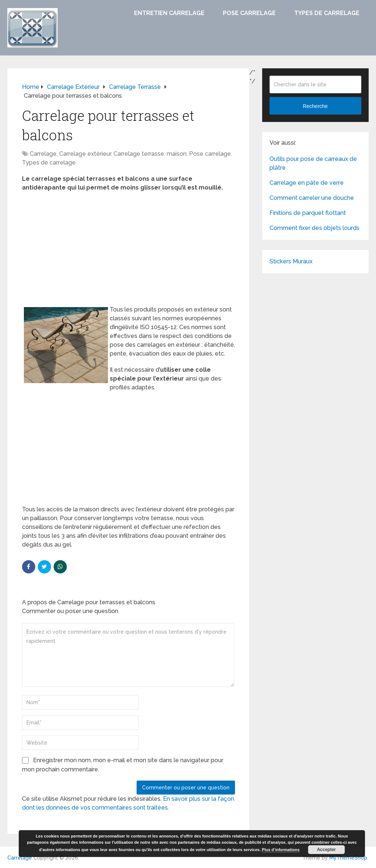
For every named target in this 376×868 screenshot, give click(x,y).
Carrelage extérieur (85, 154)
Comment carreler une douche (312, 198)
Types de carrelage (327, 13)
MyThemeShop (348, 858)
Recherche (315, 106)
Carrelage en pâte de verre (307, 183)
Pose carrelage (249, 13)
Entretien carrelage (169, 13)
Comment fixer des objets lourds (314, 228)
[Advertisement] (129, 251)
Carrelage (43, 154)
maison (177, 154)
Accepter (326, 850)
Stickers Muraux (291, 261)
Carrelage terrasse (139, 154)
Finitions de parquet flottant (308, 213)
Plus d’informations (281, 850)
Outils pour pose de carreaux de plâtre (313, 163)
